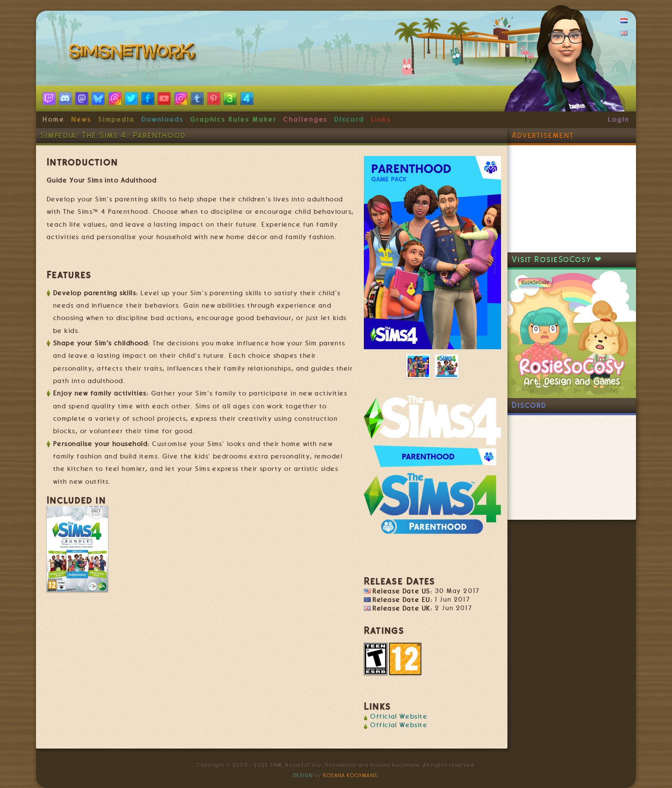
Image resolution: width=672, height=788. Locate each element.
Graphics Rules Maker (234, 120)
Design (303, 776)
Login (619, 120)
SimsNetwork (134, 54)
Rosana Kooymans (350, 776)
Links (381, 120)
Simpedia (116, 120)
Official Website (399, 716)
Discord (349, 120)
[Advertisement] (572, 199)
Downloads (162, 120)
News (81, 120)
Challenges (305, 120)
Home (54, 120)
